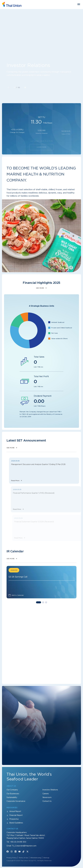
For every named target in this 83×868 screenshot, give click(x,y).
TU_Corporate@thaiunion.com (24, 846)
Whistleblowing (36, 858)
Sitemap (46, 858)
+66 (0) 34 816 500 (18, 842)
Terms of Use (23, 858)
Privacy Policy (12, 858)
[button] (25, 87)
